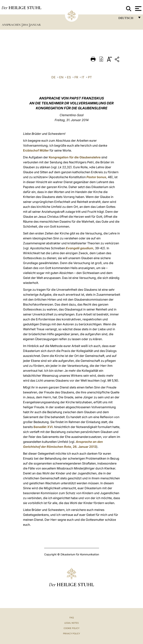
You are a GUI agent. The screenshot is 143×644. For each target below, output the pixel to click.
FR (76, 77)
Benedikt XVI (43, 427)
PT (90, 77)
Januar (35, 25)
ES (69, 77)
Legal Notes (71, 623)
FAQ (72, 618)
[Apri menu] (138, 9)
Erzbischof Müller (36, 150)
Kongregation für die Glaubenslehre (75, 157)
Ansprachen (12, 25)
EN (61, 77)
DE (54, 77)
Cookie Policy (71, 628)
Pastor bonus (96, 177)
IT (83, 77)
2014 (26, 25)
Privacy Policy (71, 634)
